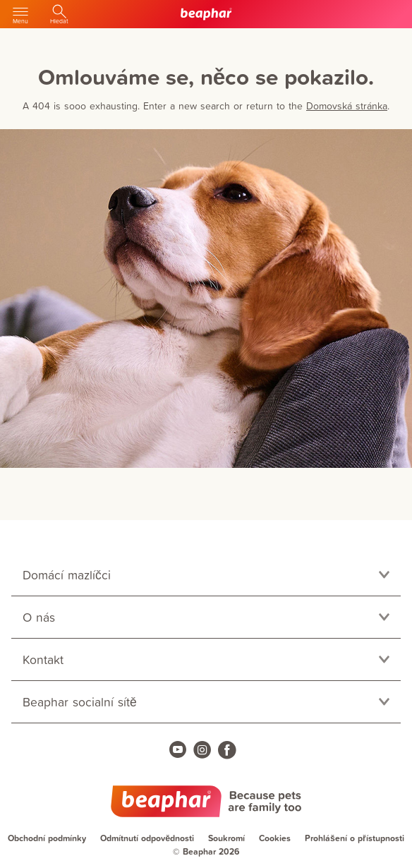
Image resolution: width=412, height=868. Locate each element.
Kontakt (43, 659)
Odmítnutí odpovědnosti (147, 838)
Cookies (275, 838)
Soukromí (226, 838)
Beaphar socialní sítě (80, 702)
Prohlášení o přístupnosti (355, 838)
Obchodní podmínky (47, 838)
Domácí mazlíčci (67, 575)
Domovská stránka (347, 106)
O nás (39, 617)
